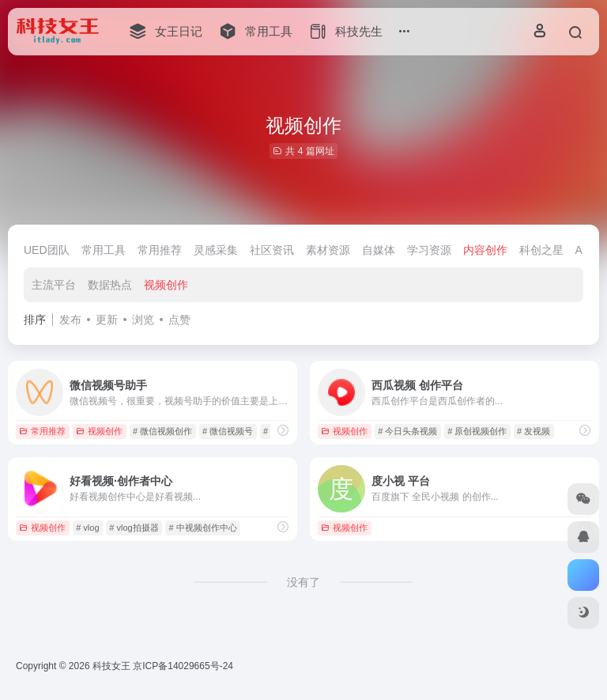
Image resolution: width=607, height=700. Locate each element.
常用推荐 (160, 250)
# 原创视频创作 (477, 431)
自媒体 (379, 250)
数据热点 (110, 285)
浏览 (143, 320)
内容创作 (485, 250)
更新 (107, 320)
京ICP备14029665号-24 (184, 666)
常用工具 (104, 250)
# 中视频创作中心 (202, 528)
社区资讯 (272, 250)
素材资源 (328, 250)
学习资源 (429, 250)
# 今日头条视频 (407, 431)
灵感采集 (216, 250)
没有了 (303, 582)
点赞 (179, 320)
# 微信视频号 (228, 431)
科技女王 (111, 666)
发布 (70, 320)
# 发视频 (533, 431)
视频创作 (166, 285)
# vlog (87, 528)
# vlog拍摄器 (134, 528)
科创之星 (541, 250)
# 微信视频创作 (162, 431)
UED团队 (47, 250)
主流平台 (54, 285)
